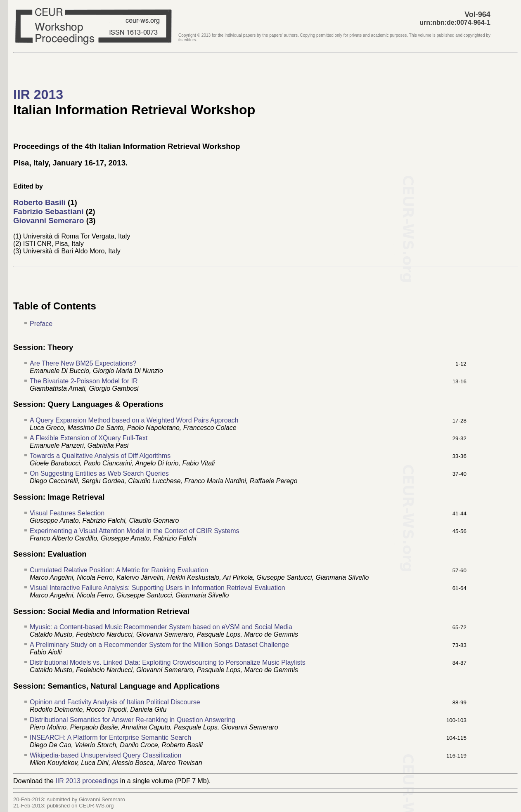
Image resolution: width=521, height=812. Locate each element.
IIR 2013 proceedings (87, 781)
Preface (41, 324)
